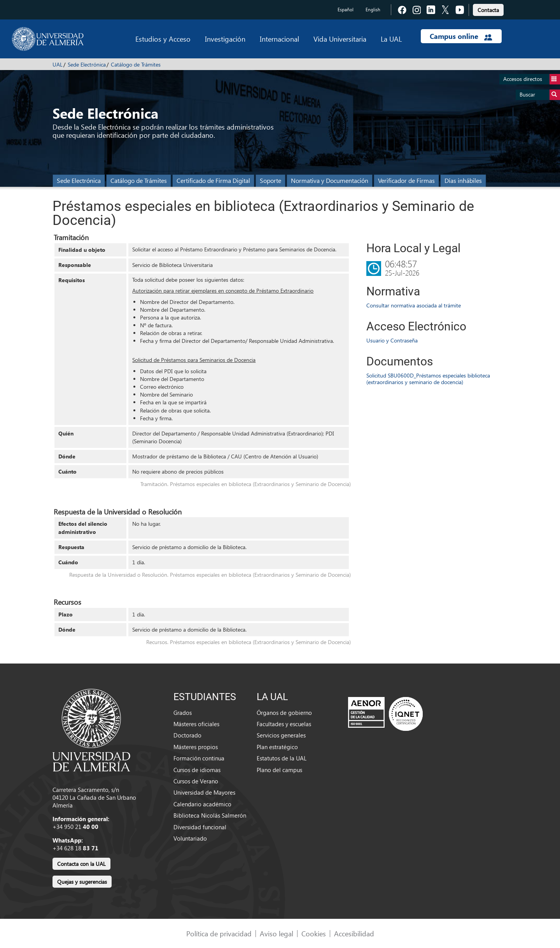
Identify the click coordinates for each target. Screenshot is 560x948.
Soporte (270, 180)
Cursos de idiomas (197, 770)
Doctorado (187, 735)
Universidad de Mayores (204, 792)
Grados (183, 713)
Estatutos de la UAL (282, 758)
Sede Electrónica (87, 64)
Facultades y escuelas (284, 724)
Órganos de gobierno (284, 713)
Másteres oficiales (196, 724)
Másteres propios (196, 747)
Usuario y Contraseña (392, 340)
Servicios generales (281, 735)
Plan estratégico (277, 747)
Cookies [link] (314, 933)
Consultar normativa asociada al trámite (414, 305)
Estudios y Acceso (163, 39)
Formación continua (199, 758)
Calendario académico (202, 804)
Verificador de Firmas (406, 180)
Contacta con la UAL (81, 864)
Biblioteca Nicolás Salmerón (210, 815)
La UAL (391, 39)
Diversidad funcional (200, 827)
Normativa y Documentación (330, 180)
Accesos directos (532, 79)
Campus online (461, 36)
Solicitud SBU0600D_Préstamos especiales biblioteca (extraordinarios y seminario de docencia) (428, 379)
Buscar (540, 95)
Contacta (488, 10)
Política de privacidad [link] (219, 933)
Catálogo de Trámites (136, 64)
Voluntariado (190, 838)
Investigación (225, 39)
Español (346, 10)
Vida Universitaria (340, 39)
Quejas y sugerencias (82, 882)
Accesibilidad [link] (354, 933)
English (373, 10)
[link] (488, 9)
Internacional (279, 39)
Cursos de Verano (196, 781)
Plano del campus (279, 770)
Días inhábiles (463, 180)
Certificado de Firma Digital (213, 180)
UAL (58, 64)
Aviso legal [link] (276, 933)
